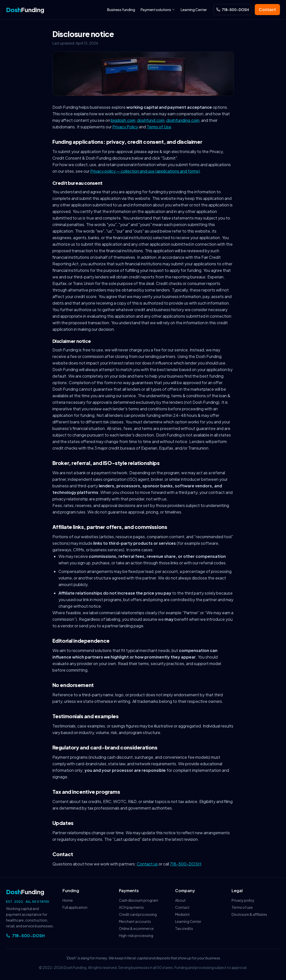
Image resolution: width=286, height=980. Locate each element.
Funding (25, 10)
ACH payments (131, 907)
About (180, 900)
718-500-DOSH (185, 864)
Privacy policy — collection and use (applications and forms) (145, 171)
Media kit (182, 914)
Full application (75, 907)
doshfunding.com (183, 120)
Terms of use (242, 907)
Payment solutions (158, 10)
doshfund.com (151, 120)
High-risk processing (136, 935)
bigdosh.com (123, 120)
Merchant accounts (135, 921)
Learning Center (194, 10)
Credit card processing (138, 914)
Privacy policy (243, 900)
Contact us (147, 864)
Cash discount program (139, 900)
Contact (267, 9)
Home (68, 900)
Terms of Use (159, 127)
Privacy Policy (125, 127)
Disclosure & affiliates (249, 914)
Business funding (121, 10)
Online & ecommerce (136, 928)
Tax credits (184, 928)
